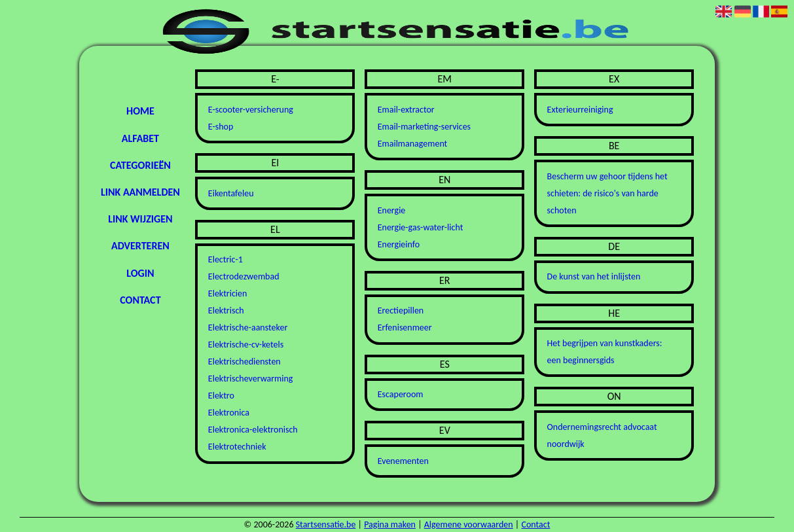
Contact (140, 300)
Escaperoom (401, 394)
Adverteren (140, 246)
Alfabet (140, 138)
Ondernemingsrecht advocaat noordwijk (602, 435)
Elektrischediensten (244, 362)
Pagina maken (390, 524)
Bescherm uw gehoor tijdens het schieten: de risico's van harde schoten (607, 193)
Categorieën (140, 165)
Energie (392, 210)
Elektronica (229, 413)
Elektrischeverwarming (251, 379)
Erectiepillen (401, 310)
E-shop (221, 127)
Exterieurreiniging (580, 110)
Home (140, 111)
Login (140, 273)
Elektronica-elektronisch (253, 430)
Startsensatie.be (326, 524)
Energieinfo (399, 244)
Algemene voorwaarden (469, 524)
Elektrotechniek (237, 447)
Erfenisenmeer (405, 328)
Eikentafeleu (231, 193)
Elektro (221, 396)
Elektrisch (226, 310)
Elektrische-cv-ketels (246, 345)
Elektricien (228, 293)
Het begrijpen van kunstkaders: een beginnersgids (605, 352)
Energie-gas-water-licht (421, 227)
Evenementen (403, 461)
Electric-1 (226, 259)
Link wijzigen (140, 219)
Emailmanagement (413, 144)
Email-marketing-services (424, 127)
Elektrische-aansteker (248, 328)
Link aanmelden (140, 192)
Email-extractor (406, 110)
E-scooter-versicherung (251, 110)
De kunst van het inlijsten (594, 276)
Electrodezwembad (244, 276)
